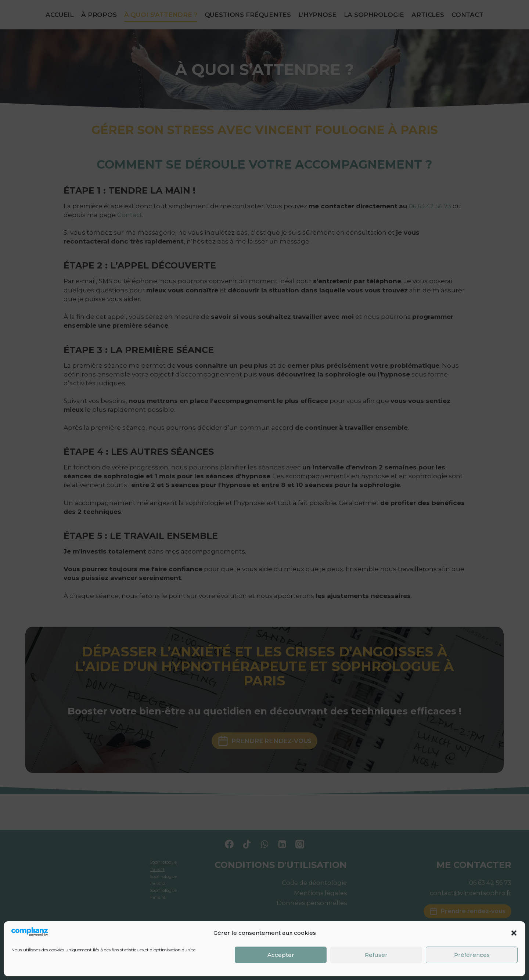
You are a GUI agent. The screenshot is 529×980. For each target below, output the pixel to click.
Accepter (281, 955)
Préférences (472, 955)
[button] (514, 933)
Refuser (376, 955)
